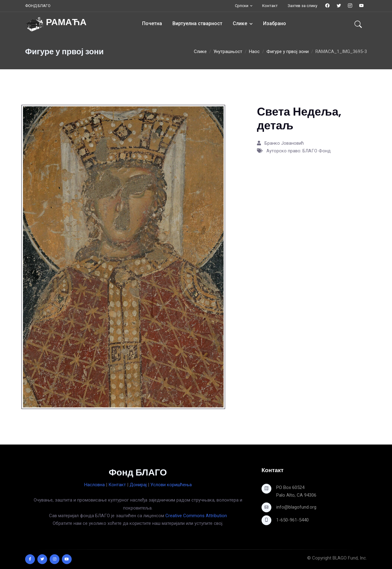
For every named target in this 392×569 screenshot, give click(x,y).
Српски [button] (242, 6)
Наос (254, 52)
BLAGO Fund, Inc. (350, 558)
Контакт (270, 6)
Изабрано (275, 23)
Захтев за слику (302, 6)
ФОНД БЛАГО (38, 6)
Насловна (94, 485)
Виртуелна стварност (197, 23)
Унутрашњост (228, 52)
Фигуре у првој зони (288, 52)
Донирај (138, 485)
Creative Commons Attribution (196, 516)
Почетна (152, 23)
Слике (240, 23)
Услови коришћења (171, 485)
